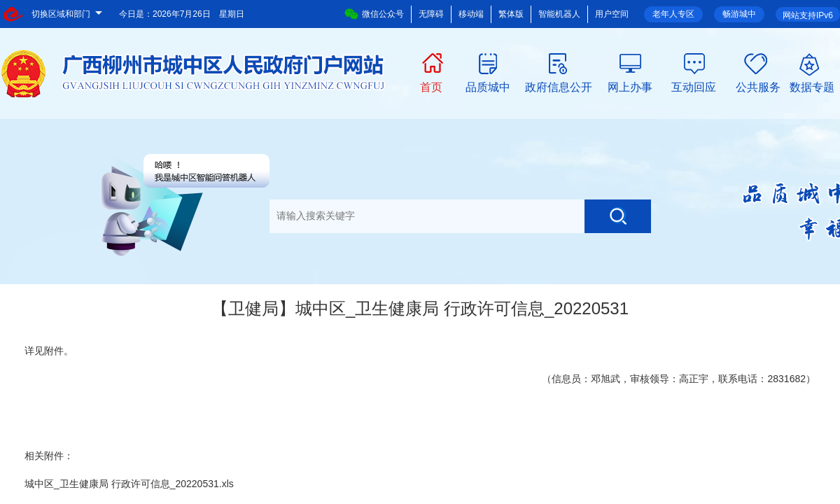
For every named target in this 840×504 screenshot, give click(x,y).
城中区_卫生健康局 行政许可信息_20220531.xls (129, 484)
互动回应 (694, 86)
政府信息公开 (559, 86)
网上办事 (630, 86)
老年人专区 (673, 14)
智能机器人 (559, 14)
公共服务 (758, 86)
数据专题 (812, 86)
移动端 (471, 14)
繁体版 (511, 14)
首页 (431, 86)
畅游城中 (739, 14)
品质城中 (488, 86)
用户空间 (612, 14)
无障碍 (431, 14)
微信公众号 (374, 14)
